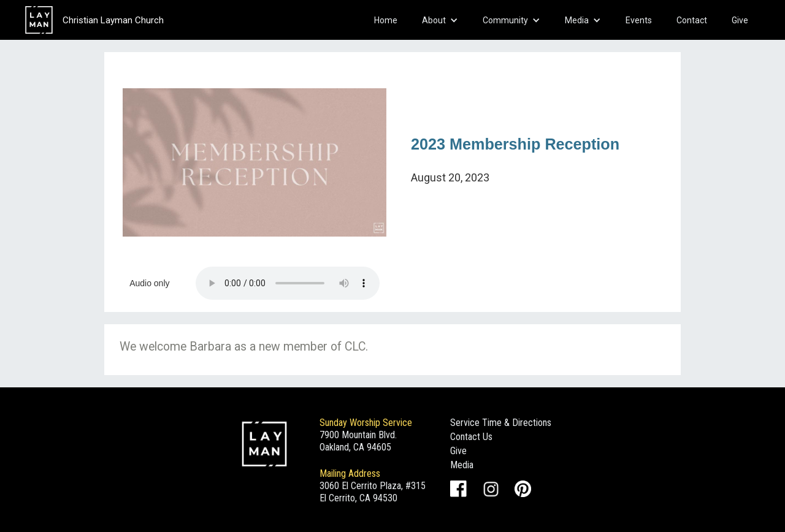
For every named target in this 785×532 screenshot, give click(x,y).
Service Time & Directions (501, 423)
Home (386, 20)
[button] (440, 20)
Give (740, 20)
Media (462, 465)
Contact (692, 20)
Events (639, 20)
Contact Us (471, 437)
